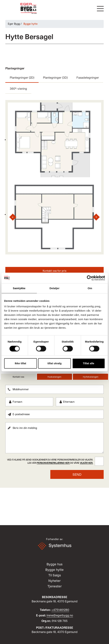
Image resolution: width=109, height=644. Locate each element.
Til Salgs (55, 575)
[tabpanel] (54, 432)
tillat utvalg (54, 363)
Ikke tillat (20, 363)
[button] (100, 9)
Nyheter (54, 581)
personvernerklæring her (53, 463)
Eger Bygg (14, 24)
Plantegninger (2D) (22, 77)
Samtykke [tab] (19, 288)
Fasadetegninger (88, 77)
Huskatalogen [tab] (54, 377)
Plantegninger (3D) (55, 77)
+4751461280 (60, 610)
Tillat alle (89, 363)
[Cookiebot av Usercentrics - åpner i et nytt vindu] (89, 278)
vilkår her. (86, 463)
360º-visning (18, 89)
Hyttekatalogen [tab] (91, 377)
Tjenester (55, 586)
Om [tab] (90, 288)
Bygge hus (54, 564)
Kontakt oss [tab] (18, 377)
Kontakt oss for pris (54, 271)
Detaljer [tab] (55, 288)
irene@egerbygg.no (60, 615)
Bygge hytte (54, 570)
